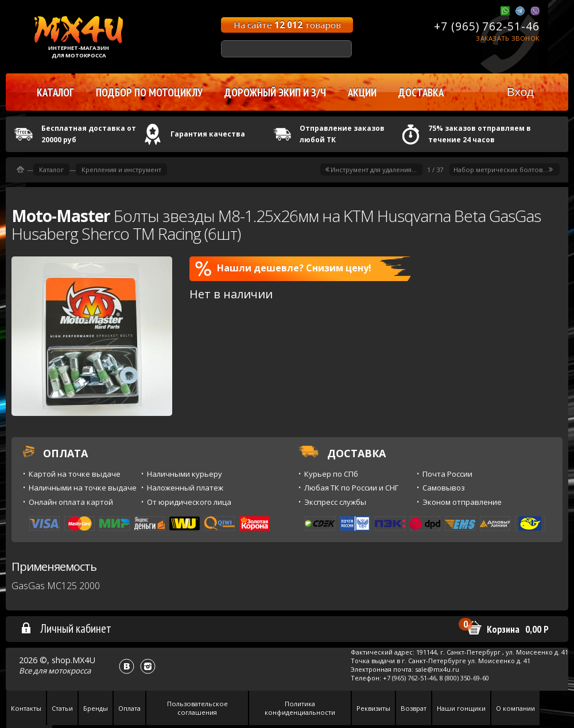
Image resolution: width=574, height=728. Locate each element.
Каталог (51, 170)
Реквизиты (373, 708)
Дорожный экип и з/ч (275, 92)
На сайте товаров (287, 25)
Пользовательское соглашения (197, 708)
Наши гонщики (461, 708)
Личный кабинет (66, 628)
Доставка (421, 92)
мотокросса (69, 671)
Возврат (414, 708)
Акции (362, 92)
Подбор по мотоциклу (149, 92)
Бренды (96, 708)
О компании (515, 708)
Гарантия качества (208, 134)
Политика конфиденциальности (300, 708)
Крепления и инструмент (121, 170)
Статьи (62, 708)
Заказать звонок (508, 38)
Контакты (26, 708)
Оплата (129, 708)
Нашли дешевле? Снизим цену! (283, 268)
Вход (520, 92)
